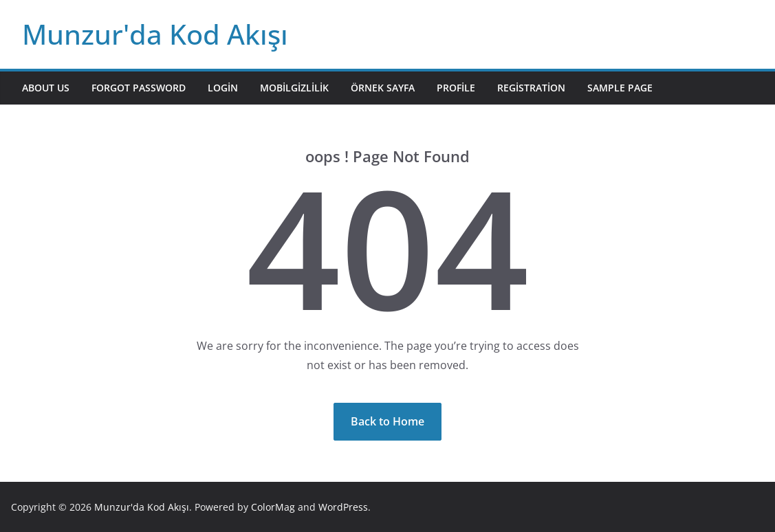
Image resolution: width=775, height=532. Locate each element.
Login (223, 88)
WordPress (343, 507)
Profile (456, 88)
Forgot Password (139, 88)
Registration (531, 88)
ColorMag (273, 507)
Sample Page (620, 88)
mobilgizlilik (294, 88)
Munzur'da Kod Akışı (155, 34)
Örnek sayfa (383, 88)
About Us (46, 88)
